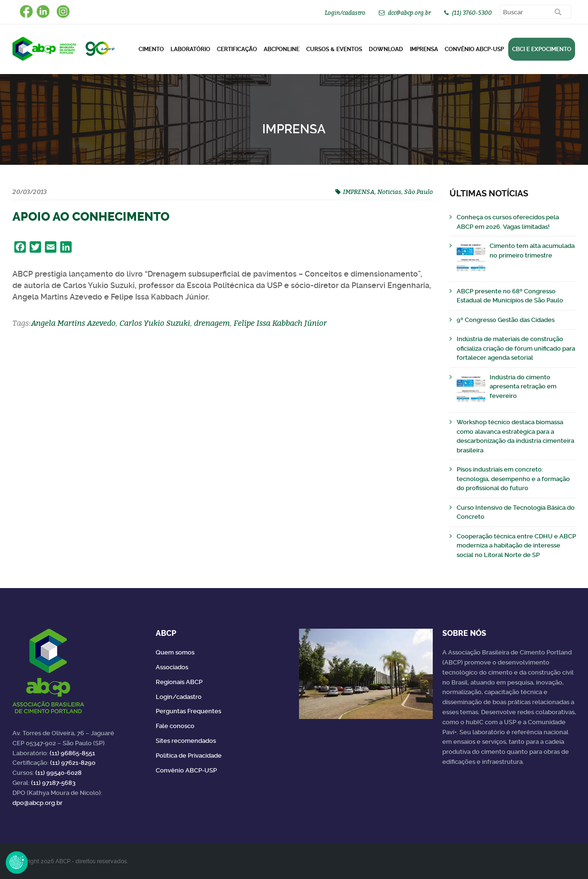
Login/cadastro (345, 13)
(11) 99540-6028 (59, 773)
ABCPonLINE (282, 49)
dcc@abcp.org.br (409, 13)
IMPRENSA (359, 192)
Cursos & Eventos (334, 49)
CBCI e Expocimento (542, 49)
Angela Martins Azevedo (73, 323)
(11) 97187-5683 (53, 783)
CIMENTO (151, 49)
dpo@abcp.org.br (37, 803)
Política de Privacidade (189, 756)
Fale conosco (175, 726)
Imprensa (424, 49)
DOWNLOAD (386, 49)
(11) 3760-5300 (472, 13)
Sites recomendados (186, 741)
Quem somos (175, 652)
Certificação (237, 49)
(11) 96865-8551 (72, 753)
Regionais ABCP (179, 682)
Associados (172, 667)
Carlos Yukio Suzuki (155, 323)
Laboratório (190, 49)
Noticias (389, 192)
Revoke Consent (17, 862)
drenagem (212, 323)
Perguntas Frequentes (188, 711)
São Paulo (418, 192)
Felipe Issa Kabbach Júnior (280, 323)
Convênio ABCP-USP (474, 49)
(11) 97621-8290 (73, 763)
